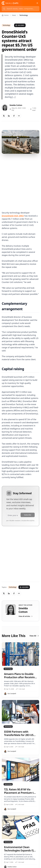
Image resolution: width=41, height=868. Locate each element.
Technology (6, 25)
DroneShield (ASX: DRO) (13, 216)
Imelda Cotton (16, 105)
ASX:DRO (20, 25)
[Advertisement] (20, 180)
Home (5, 15)
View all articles (26, 616)
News (14, 15)
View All (34, 636)
